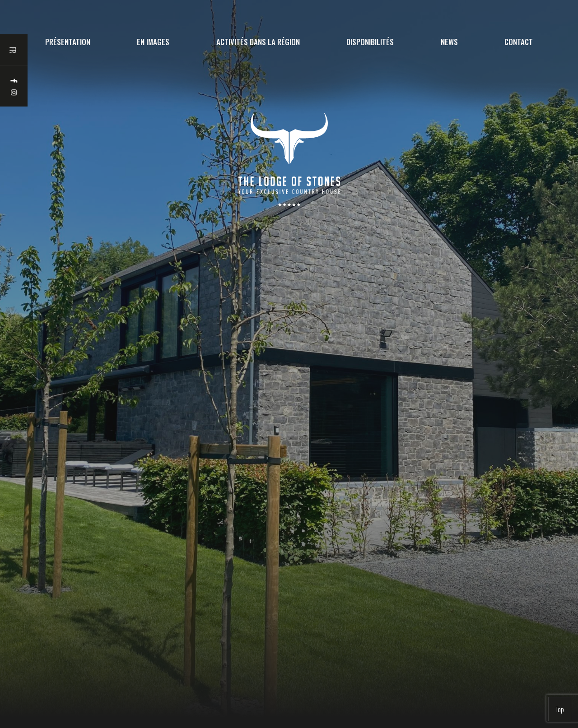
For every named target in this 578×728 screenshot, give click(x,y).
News (449, 42)
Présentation (68, 42)
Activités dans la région (258, 42)
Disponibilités (370, 42)
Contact (519, 42)
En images (153, 42)
